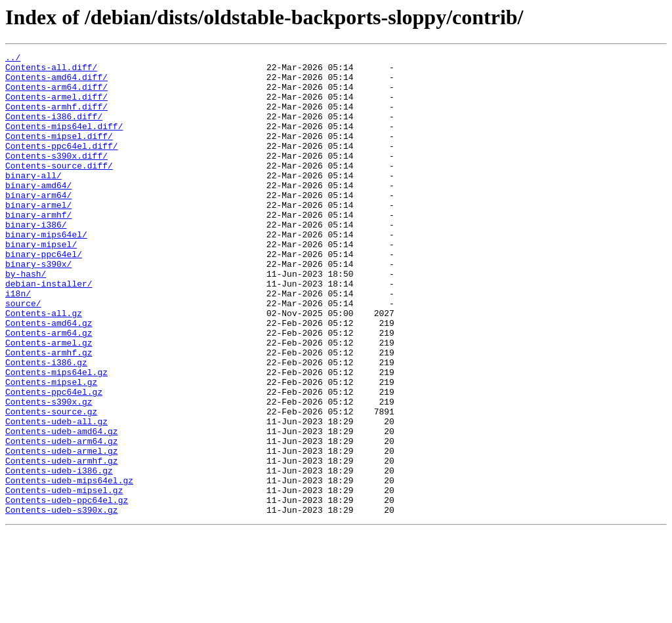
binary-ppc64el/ (44, 295)
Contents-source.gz (51, 484)
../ (13, 59)
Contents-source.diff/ (59, 189)
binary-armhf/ (38, 248)
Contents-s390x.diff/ (56, 177)
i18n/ (18, 342)
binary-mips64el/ (46, 271)
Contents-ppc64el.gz (54, 460)
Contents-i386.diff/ (54, 130)
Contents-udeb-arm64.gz (62, 519)
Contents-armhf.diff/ (56, 118)
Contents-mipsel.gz (51, 449)
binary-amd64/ (38, 212)
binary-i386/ (36, 260)
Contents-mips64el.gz (56, 437)
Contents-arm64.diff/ (56, 94)
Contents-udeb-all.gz (56, 496)
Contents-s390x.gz (49, 472)
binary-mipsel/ (41, 283)
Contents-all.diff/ (51, 71)
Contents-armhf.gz (49, 413)
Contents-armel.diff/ (56, 106)
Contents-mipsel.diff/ (59, 153)
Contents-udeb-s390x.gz (62, 602)
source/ (23, 354)
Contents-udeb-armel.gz (62, 531)
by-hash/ (26, 319)
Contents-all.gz (44, 366)
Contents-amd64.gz (49, 378)
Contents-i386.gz (46, 425)
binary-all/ (33, 201)
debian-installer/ (49, 331)
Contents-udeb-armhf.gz (62, 543)
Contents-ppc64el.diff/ (62, 165)
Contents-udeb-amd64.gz (62, 508)
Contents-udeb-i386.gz (59, 555)
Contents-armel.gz (49, 401)
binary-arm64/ (38, 224)
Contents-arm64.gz (49, 390)
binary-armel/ (38, 236)
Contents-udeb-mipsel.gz (64, 578)
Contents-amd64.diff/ (56, 83)
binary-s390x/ (38, 307)
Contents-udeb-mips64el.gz (69, 567)
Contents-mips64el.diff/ (64, 142)
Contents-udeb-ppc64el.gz (67, 590)
